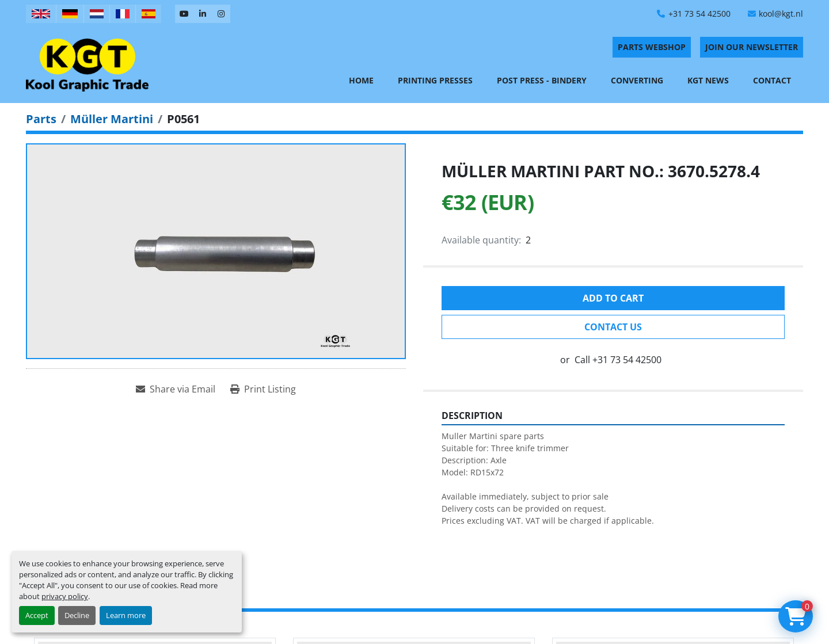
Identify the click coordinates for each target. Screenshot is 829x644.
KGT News (708, 80)
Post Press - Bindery (542, 80)
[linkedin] (203, 14)
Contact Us (613, 327)
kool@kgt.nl (781, 14)
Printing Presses (435, 80)
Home (361, 80)
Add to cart (613, 298)
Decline (77, 615)
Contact (772, 80)
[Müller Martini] (112, 119)
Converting (637, 80)
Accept (37, 615)
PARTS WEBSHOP (652, 47)
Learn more (126, 615)
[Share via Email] (176, 389)
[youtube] (184, 14)
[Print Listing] (263, 389)
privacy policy (65, 596)
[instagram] (221, 14)
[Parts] (41, 119)
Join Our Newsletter (752, 47)
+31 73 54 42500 (699, 14)
